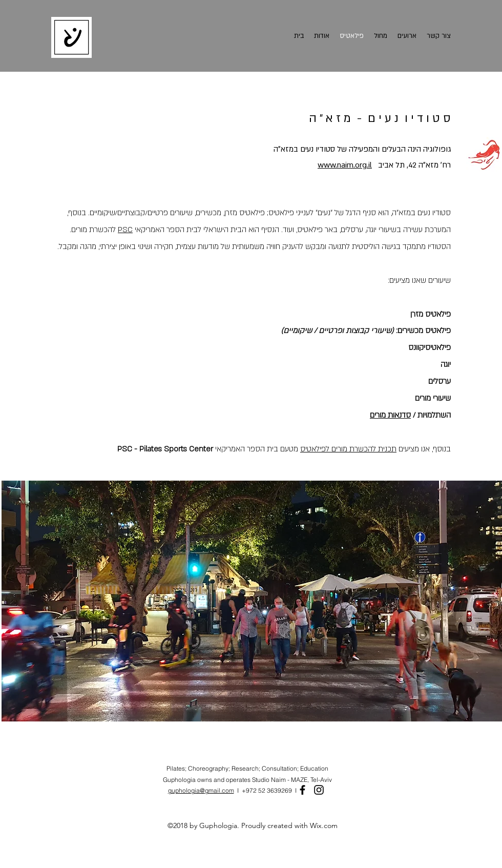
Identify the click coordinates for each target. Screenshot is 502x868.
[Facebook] (302, 790)
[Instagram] (319, 790)
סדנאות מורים (390, 415)
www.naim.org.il (345, 165)
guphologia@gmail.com (201, 790)
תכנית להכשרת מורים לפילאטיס (348, 449)
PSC (125, 230)
